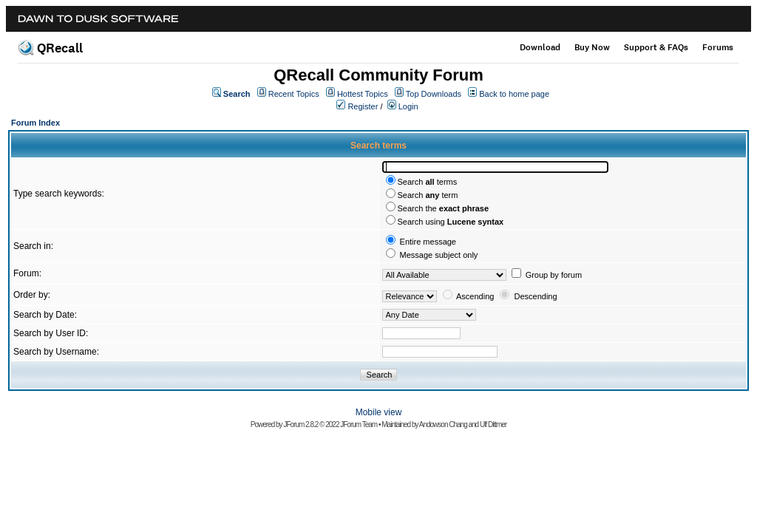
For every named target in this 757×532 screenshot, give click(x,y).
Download (540, 47)
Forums (718, 47)
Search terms (428, 182)
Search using (451, 222)
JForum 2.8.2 (301, 424)
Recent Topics (294, 94)
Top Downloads (434, 94)
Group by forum (554, 275)
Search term (428, 195)
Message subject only (439, 255)
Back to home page (514, 94)
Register (363, 106)
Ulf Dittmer (493, 424)
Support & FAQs (656, 47)
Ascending (475, 296)
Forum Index (35, 123)
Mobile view (379, 412)
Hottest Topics (363, 94)
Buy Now (592, 47)
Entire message (428, 242)
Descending (536, 296)
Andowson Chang (443, 424)
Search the (444, 208)
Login (408, 106)
